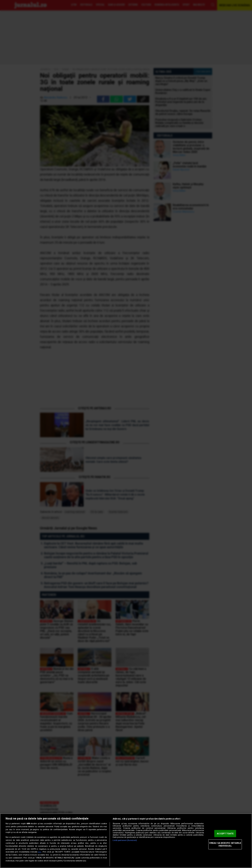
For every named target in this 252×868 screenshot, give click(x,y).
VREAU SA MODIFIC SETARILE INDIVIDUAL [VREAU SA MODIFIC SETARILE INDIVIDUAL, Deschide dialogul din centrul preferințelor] (225, 844)
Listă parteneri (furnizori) (125, 840)
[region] (126, 841)
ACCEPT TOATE (225, 834)
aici (40, 852)
